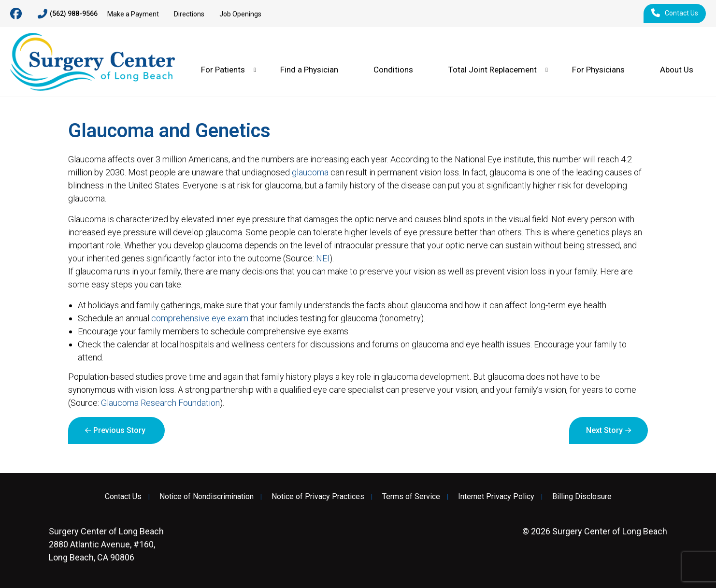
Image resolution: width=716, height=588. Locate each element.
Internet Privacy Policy (496, 497)
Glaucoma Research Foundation (160, 403)
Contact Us (675, 14)
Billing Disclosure (582, 497)
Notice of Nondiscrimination (207, 497)
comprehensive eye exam (200, 318)
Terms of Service (411, 497)
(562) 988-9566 (68, 14)
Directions (189, 14)
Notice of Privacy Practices (318, 497)
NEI (323, 258)
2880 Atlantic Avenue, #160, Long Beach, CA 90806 (106, 544)
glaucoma (310, 172)
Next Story (604, 430)
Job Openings (240, 14)
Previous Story (119, 430)
